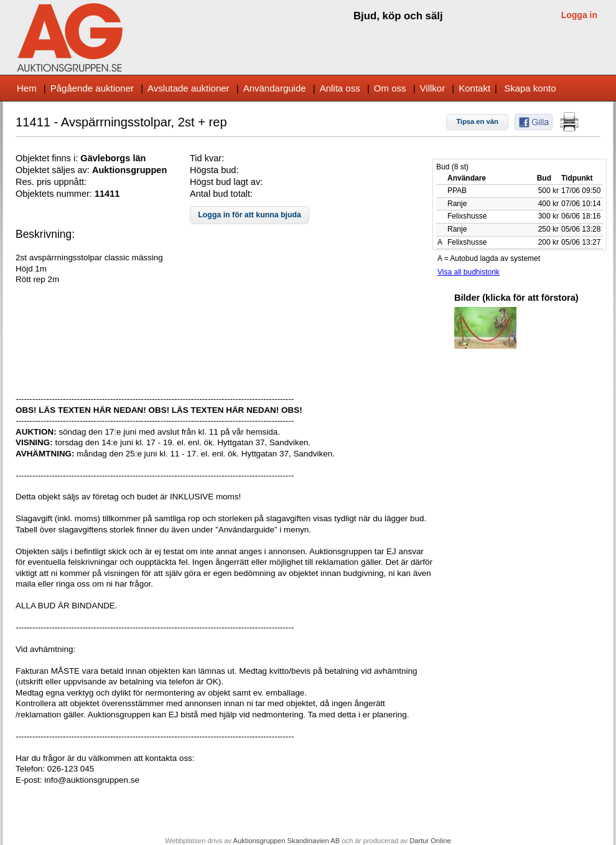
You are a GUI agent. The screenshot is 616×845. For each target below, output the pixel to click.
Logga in (579, 15)
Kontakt (474, 88)
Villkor (433, 88)
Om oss (390, 88)
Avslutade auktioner (188, 88)
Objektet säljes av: (54, 170)
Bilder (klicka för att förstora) (516, 298)
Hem (27, 88)
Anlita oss (340, 88)
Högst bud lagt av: (226, 182)
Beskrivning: (45, 234)
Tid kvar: (207, 158)
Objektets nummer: (55, 194)
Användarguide (275, 88)
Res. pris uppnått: (51, 182)
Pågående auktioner (92, 88)
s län (135, 158)
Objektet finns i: (48, 158)
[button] (477, 122)
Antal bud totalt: (221, 194)
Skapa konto (530, 88)
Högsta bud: (214, 170)
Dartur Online (430, 841)
